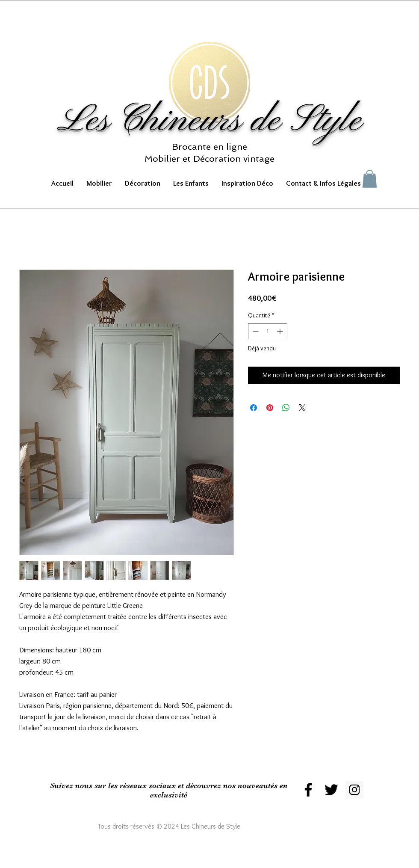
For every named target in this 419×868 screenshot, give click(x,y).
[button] (99, 183)
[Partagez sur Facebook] (254, 408)
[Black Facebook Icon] (308, 790)
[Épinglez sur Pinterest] (270, 408)
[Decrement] (255, 331)
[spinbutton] (268, 331)
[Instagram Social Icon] (354, 790)
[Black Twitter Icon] (331, 790)
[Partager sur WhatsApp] (286, 408)
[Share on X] (302, 408)
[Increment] (281, 331)
